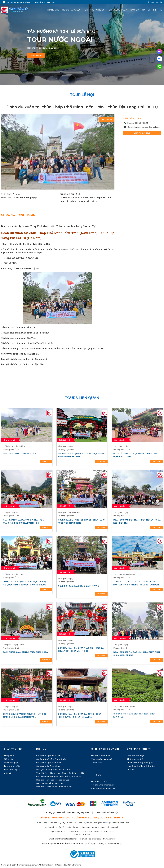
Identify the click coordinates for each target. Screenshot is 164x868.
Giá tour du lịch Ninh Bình (49, 763)
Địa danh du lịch (99, 781)
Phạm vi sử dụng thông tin (140, 763)
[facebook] (148, 2)
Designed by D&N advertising (69, 865)
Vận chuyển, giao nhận (102, 759)
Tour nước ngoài (117, 10)
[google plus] (153, 2)
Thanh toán (97, 763)
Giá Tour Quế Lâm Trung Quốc (51, 759)
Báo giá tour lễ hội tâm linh (50, 783)
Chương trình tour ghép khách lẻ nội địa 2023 (59, 776)
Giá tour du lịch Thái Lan (48, 756)
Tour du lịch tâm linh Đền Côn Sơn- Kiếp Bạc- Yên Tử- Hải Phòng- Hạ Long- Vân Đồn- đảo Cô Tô (136, 585)
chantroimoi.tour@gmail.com (17, 2)
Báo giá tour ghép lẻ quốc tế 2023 (53, 780)
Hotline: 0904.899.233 (46, 2)
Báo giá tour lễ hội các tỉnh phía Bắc (54, 787)
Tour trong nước (94, 10)
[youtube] (161, 2)
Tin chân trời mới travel (103, 785)
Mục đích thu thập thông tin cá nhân (141, 768)
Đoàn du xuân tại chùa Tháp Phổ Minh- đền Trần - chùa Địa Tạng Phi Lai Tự (48, 226)
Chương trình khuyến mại (103, 788)
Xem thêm (36, 55)
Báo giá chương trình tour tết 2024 (54, 769)
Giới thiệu (8, 759)
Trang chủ (53, 10)
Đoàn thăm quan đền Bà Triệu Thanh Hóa (25, 652)
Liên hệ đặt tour (142, 133)
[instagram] (157, 2)
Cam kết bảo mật (136, 756)
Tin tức (146, 10)
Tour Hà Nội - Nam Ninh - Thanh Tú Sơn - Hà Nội (60, 773)
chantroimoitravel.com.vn (104, 839)
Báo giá (135, 10)
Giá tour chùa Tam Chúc (48, 766)
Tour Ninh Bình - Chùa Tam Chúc (20, 454)
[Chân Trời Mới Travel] (18, 10)
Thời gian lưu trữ (135, 759)
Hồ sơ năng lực (71, 10)
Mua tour (46, 461)
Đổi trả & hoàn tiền (101, 756)
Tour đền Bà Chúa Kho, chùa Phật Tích (79, 586)
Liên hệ (157, 10)
